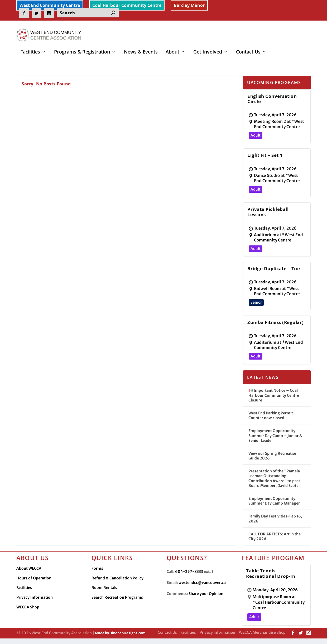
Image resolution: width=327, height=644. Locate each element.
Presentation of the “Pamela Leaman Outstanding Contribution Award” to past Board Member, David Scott (274, 481)
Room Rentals (104, 590)
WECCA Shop (28, 610)
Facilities (30, 49)
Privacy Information (35, 600)
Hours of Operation (34, 581)
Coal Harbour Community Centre (127, 5)
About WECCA (29, 571)
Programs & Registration (82, 49)
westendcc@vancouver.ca (202, 585)
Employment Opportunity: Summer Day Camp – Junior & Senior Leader (275, 438)
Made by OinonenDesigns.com (120, 636)
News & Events (141, 49)
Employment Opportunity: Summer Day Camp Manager (274, 504)
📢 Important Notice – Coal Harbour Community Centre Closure (274, 398)
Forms (97, 571)
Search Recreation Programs (117, 600)
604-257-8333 (189, 574)
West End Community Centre (50, 5)
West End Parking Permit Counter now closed (271, 418)
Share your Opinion (206, 597)
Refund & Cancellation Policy (117, 581)
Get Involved (208, 49)
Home (15, 64)
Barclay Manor (189, 5)
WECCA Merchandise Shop (262, 635)
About (172, 49)
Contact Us (248, 49)
